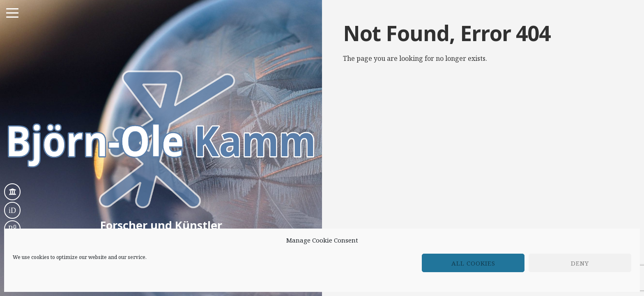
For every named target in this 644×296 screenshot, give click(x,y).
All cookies (473, 263)
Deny (580, 263)
